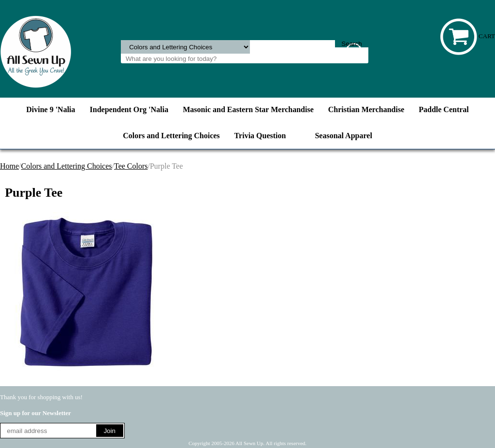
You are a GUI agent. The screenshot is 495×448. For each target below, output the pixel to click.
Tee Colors (131, 166)
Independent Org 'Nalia (129, 109)
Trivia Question (260, 136)
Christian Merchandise (366, 109)
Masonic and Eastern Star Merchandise (248, 109)
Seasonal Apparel (343, 136)
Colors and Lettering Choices (171, 136)
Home (9, 166)
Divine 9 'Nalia (51, 109)
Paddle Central (444, 109)
